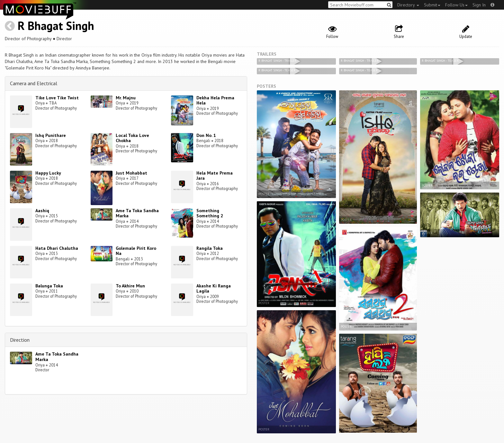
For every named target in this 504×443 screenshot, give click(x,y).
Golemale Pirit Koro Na (136, 251)
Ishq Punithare (51, 135)
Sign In (479, 5)
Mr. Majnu (126, 98)
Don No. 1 (206, 135)
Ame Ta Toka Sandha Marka (137, 213)
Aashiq (42, 211)
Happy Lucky (48, 173)
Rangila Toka (210, 248)
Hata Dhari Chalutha (57, 248)
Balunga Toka (49, 286)
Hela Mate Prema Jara (215, 176)
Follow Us (456, 5)
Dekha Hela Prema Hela (215, 100)
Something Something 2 (210, 213)
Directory (408, 5)
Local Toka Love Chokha (132, 138)
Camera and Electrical (34, 83)
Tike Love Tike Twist (57, 98)
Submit (432, 5)
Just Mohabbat (131, 173)
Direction (20, 340)
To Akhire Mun (130, 286)
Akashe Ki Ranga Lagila (214, 289)
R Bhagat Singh (56, 26)
